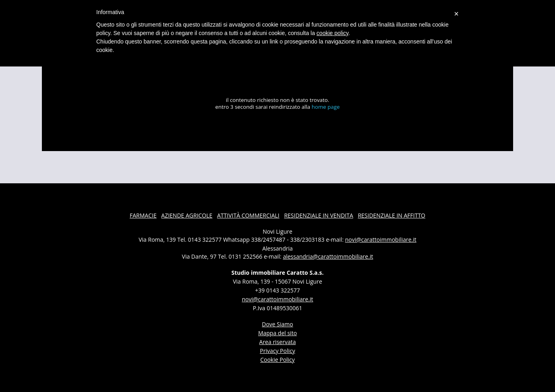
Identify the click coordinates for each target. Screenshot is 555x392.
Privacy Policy (277, 351)
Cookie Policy (277, 360)
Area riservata (278, 342)
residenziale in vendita (318, 215)
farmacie (143, 215)
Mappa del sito (277, 333)
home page (326, 107)
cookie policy (332, 33)
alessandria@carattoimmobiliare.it (328, 256)
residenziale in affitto (391, 215)
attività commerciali (248, 215)
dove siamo (277, 324)
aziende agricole (187, 215)
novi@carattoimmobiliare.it (381, 240)
